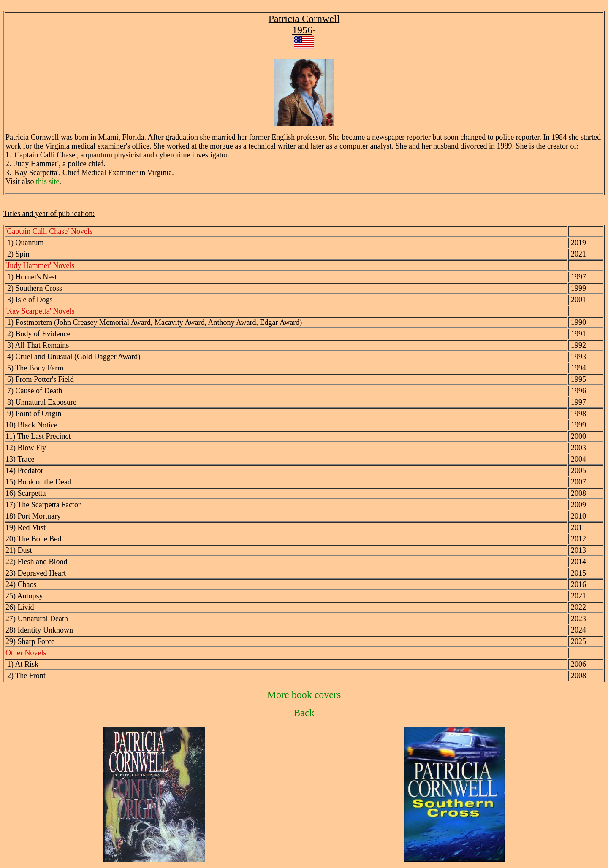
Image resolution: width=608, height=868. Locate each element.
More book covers (304, 695)
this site (48, 181)
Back (304, 713)
